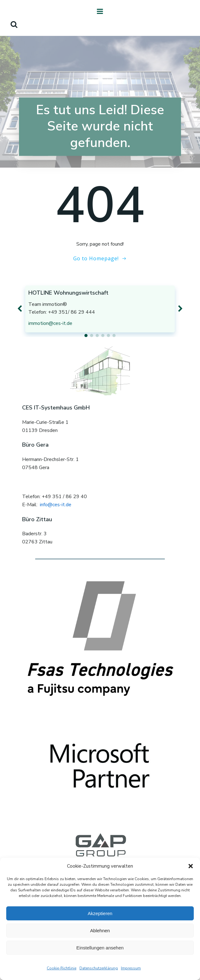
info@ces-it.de (56, 505)
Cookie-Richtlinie (62, 968)
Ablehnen (100, 931)
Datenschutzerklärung (99, 968)
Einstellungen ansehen (100, 948)
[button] (191, 866)
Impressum (131, 968)
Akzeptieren (100, 913)
